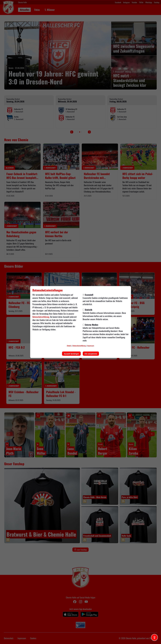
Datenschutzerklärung (41, 317)
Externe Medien (90, 325)
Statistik (87, 310)
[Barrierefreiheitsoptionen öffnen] (154, 637)
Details (69, 346)
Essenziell (88, 295)
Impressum (91, 346)
